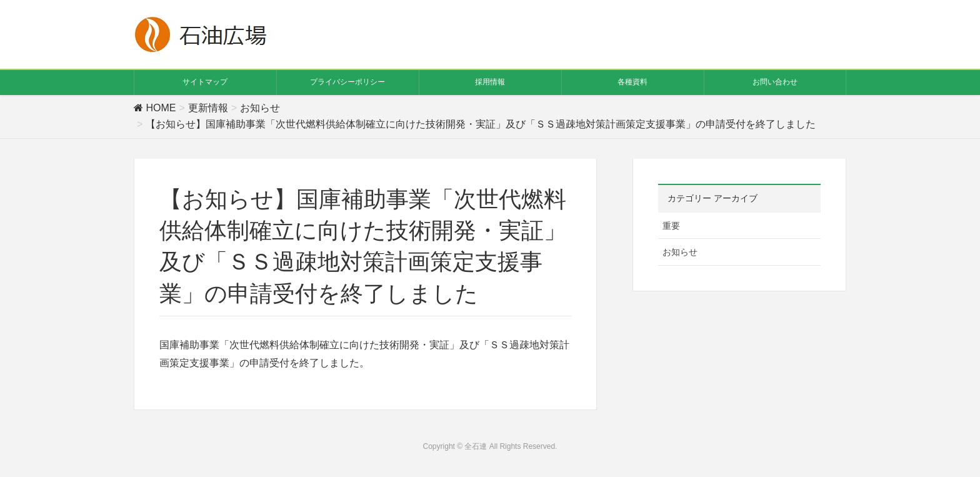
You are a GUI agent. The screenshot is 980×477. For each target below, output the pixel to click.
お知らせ (680, 252)
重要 (671, 226)
